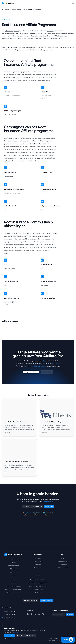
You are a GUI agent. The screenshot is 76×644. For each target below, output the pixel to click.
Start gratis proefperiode (31, 372)
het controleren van (41, 144)
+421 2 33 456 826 (10, 612)
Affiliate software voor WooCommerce (38, 583)
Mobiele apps (13, 569)
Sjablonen (13, 583)
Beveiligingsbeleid (53, 638)
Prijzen (13, 559)
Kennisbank (38, 558)
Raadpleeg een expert (47, 600)
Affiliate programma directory (13, 593)
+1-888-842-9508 (10, 615)
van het (21, 47)
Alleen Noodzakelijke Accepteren (26, 636)
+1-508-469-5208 (10, 618)
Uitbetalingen (8, 233)
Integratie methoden (13, 566)
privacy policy (18, 632)
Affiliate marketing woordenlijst (13, 589)
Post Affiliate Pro (48, 501)
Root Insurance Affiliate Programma (32, 10)
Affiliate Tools (38, 593)
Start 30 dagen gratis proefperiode (32, 506)
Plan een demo (47, 372)
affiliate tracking (47, 361)
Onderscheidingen (63, 561)
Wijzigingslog (38, 565)
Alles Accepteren (9, 636)
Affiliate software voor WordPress (38, 586)
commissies (24, 36)
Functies (13, 562)
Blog (13, 580)
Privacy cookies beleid (49, 641)
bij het (10, 47)
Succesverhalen (63, 565)
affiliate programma (12, 31)
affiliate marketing (39, 366)
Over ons (63, 558)
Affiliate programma (63, 568)
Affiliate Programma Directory (13, 10)
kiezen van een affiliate (50, 233)
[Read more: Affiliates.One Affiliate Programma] (19, 457)
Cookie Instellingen (10, 639)
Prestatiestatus (38, 568)
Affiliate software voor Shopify (38, 580)
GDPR (59, 641)
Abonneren (70, 615)
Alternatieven (13, 572)
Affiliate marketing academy (13, 586)
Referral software (38, 589)
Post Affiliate (56, 363)
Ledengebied (38, 561)
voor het (50, 31)
